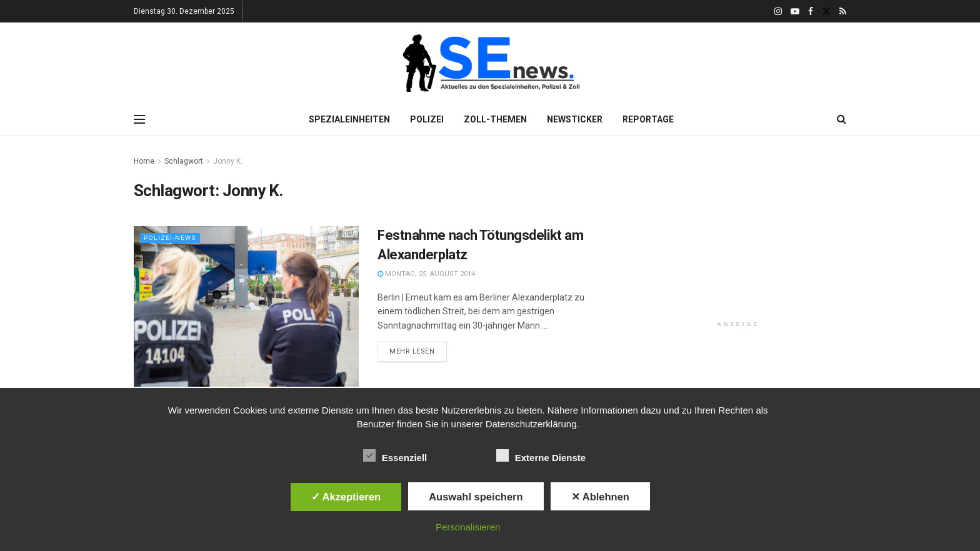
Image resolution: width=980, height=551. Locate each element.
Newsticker (575, 119)
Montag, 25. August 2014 (426, 274)
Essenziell (395, 455)
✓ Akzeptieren (346, 497)
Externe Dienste (541, 455)
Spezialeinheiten (349, 119)
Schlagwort (184, 161)
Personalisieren (468, 527)
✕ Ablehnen (600, 497)
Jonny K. (228, 161)
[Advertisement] (739, 232)
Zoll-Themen (495, 119)
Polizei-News (171, 238)
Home (144, 161)
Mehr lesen (412, 351)
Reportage (648, 119)
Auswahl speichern (476, 497)
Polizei (427, 119)
